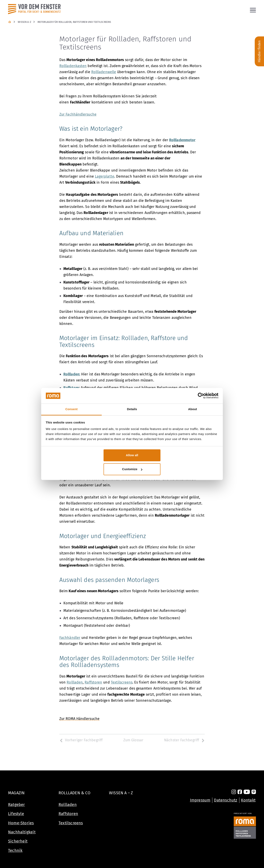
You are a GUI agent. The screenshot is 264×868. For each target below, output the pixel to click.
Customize (132, 469)
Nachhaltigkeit (22, 832)
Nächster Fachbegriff (184, 740)
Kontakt (248, 800)
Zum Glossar (133, 740)
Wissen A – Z (121, 793)
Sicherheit (18, 841)
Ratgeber (17, 805)
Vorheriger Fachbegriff (81, 740)
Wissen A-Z (24, 22)
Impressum (200, 800)
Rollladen (68, 805)
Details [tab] (132, 409)
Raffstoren (68, 814)
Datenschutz (226, 800)
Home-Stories (21, 823)
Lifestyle (16, 814)
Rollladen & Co (74, 793)
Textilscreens (71, 823)
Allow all (132, 455)
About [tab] (193, 409)
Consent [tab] (72, 409)
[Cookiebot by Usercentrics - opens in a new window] (201, 396)
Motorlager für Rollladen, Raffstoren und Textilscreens (74, 22)
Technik (15, 850)
